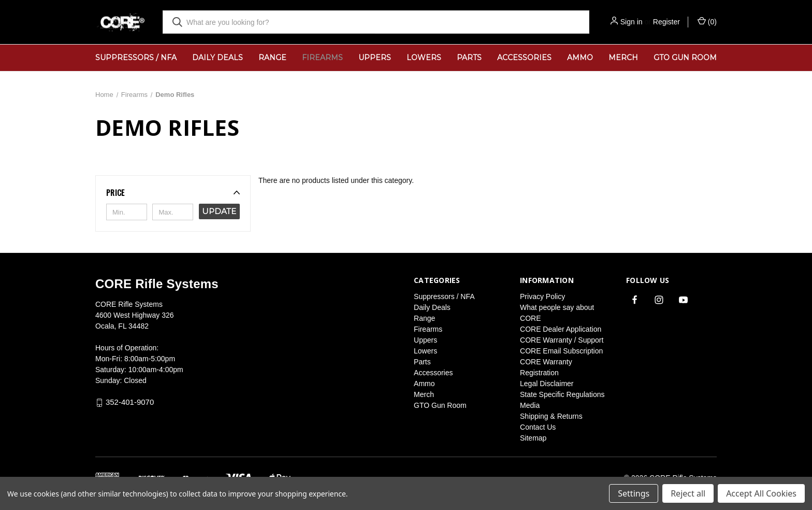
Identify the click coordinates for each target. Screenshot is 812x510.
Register (666, 22)
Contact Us (538, 427)
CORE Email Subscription (561, 351)
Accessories (524, 58)
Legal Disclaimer (547, 384)
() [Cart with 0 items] (707, 21)
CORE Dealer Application (561, 329)
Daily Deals (218, 58)
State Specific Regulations (562, 394)
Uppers (375, 58)
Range (272, 58)
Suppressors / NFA (136, 58)
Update (219, 211)
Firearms (322, 58)
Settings (634, 493)
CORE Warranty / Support (562, 340)
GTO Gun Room (685, 58)
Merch (623, 58)
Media (530, 405)
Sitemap (533, 438)
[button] (173, 192)
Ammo (580, 58)
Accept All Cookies (761, 493)
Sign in (632, 22)
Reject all (688, 493)
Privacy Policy (542, 296)
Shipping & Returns (551, 416)
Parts (469, 58)
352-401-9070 (130, 402)
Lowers (424, 58)
